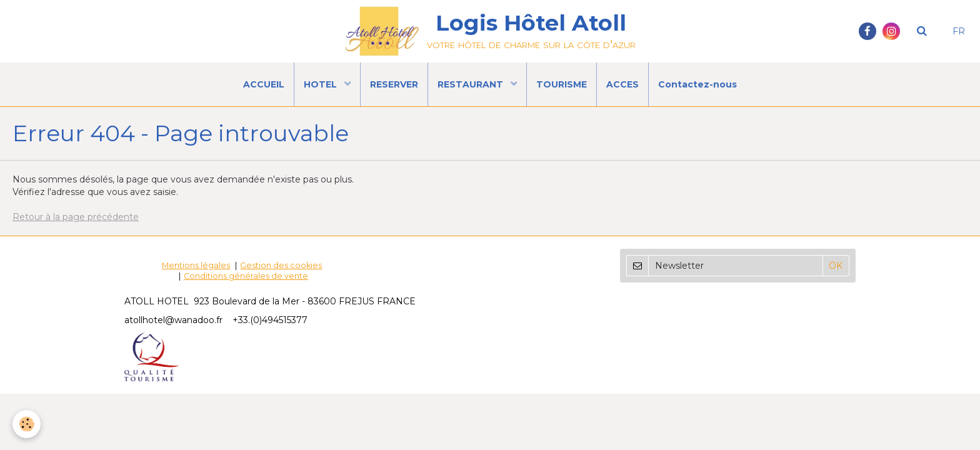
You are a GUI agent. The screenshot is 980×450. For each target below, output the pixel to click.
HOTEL (322, 84)
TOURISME (562, 84)
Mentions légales (196, 265)
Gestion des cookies (281, 265)
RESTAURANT (472, 84)
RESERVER (394, 84)
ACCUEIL (264, 84)
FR (959, 31)
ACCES (622, 84)
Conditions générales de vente (246, 276)
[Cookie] (27, 424)
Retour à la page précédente (76, 217)
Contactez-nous (697, 84)
